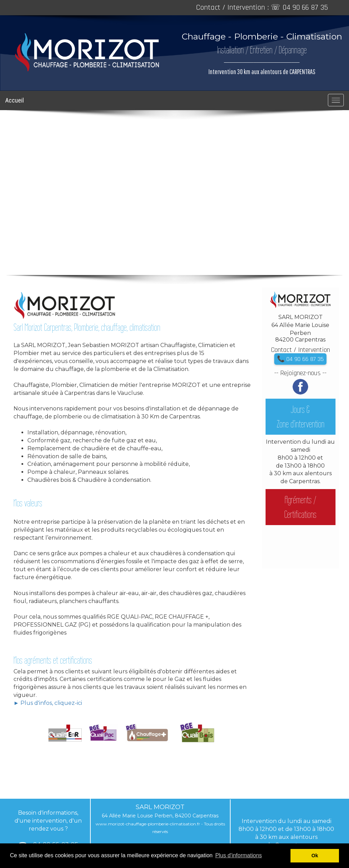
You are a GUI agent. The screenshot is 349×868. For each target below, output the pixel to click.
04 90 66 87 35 (305, 8)
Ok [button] (315, 856)
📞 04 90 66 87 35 (300, 359)
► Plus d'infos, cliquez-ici (48, 703)
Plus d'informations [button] (239, 855)
